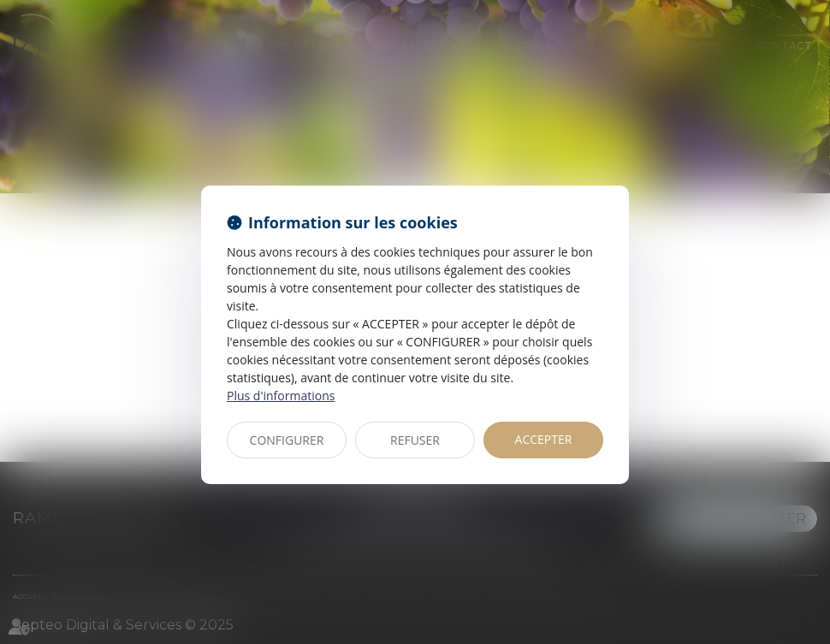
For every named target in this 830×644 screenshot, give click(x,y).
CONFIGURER (287, 440)
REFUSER (415, 440)
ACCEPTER (544, 439)
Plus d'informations (281, 396)
